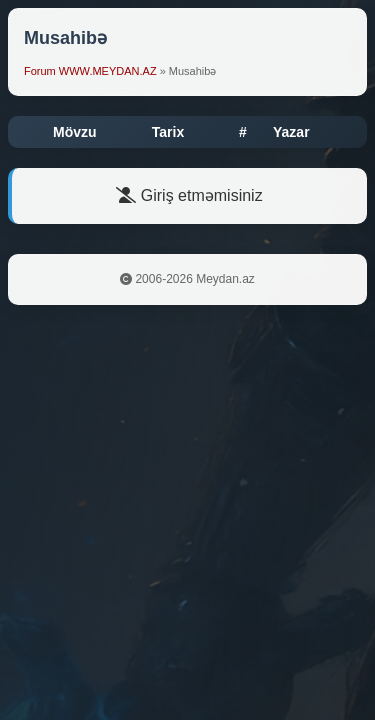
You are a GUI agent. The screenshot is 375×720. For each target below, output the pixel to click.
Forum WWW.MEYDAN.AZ (90, 71)
